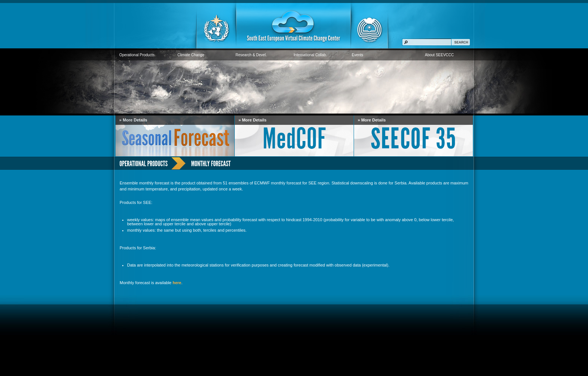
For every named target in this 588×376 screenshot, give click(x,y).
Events (358, 55)
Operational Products (137, 55)
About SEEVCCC (439, 55)
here (177, 283)
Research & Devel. (251, 55)
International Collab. (310, 55)
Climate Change (191, 55)
